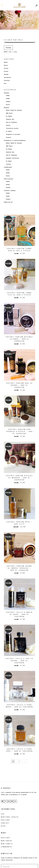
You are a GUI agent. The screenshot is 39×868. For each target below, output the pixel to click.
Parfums (6, 93)
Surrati (9, 137)
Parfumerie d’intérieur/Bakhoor (15, 140)
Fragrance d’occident (13, 134)
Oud (5, 83)
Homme (8, 99)
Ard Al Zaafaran (11, 122)
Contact (5, 823)
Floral (6, 68)
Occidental (7, 77)
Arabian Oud (10, 119)
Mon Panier (7, 841)
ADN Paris (9, 113)
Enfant (8, 102)
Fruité (6, 71)
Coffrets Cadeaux (10, 191)
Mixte (8, 105)
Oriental (7, 80)
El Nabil (9, 131)
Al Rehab (9, 116)
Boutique (6, 820)
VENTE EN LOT (8, 202)
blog (3, 826)
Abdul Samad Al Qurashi (14, 110)
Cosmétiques (8, 167)
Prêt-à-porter (9, 179)
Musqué (6, 74)
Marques (7, 108)
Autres (8, 125)
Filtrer (8, 48)
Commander (6, 847)
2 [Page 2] (19, 761)
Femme (8, 96)
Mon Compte (7, 844)
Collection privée (12, 128)
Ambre (6, 62)
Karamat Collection (13, 158)
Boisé (6, 65)
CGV (3, 814)
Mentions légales (10, 817)
